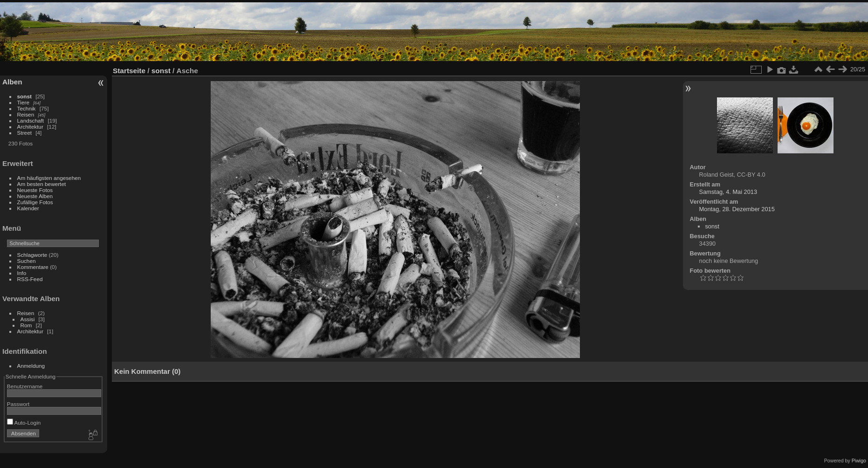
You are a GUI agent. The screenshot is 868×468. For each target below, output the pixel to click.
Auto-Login (24, 423)
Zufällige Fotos (35, 202)
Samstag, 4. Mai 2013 (728, 192)
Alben (12, 82)
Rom (26, 325)
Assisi (28, 319)
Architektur (30, 127)
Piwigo (859, 461)
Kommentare (33, 267)
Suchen (27, 261)
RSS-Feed (30, 279)
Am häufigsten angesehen (49, 178)
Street (24, 133)
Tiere (23, 102)
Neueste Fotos (35, 190)
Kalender (28, 208)
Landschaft (31, 120)
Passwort (18, 404)
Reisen (26, 114)
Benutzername (25, 386)
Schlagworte (32, 255)
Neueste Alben (35, 196)
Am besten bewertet (42, 184)
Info (22, 273)
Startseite (129, 71)
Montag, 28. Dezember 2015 (737, 209)
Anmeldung (31, 366)
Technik (27, 108)
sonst (24, 96)
